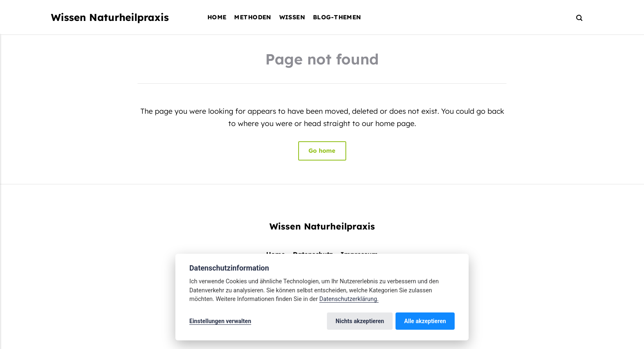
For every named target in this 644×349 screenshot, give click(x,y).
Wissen (292, 17)
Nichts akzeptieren (360, 321)
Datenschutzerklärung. (349, 299)
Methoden (253, 17)
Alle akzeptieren (425, 321)
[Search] (576, 17)
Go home (322, 150)
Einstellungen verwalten (220, 321)
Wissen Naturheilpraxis (110, 17)
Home (217, 17)
